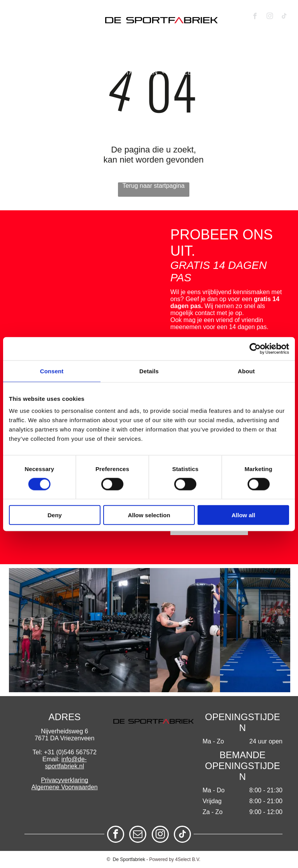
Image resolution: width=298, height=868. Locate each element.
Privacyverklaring (64, 780)
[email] (138, 835)
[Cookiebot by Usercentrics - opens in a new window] (255, 348)
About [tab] (246, 371)
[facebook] (255, 17)
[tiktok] (284, 17)
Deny (55, 515)
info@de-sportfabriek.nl (66, 763)
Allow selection (149, 515)
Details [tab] (149, 371)
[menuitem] (42, 61)
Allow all (243, 515)
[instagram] (270, 17)
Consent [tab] (52, 371)
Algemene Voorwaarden (65, 787)
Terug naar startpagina (154, 186)
